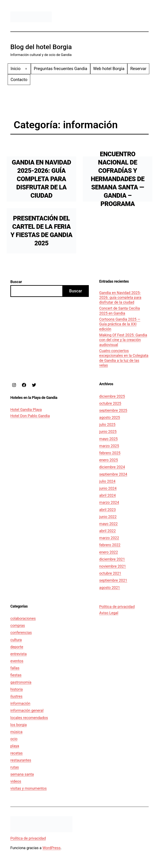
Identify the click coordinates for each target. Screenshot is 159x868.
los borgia (19, 725)
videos (16, 781)
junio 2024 (108, 488)
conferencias (21, 633)
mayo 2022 (108, 524)
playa (15, 746)
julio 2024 (107, 481)
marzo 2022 (109, 538)
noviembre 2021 (113, 566)
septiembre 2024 (113, 474)
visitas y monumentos (29, 788)
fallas (15, 668)
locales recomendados (29, 718)
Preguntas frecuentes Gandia (60, 69)
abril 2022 (107, 531)
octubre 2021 (110, 573)
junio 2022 (108, 517)
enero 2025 (108, 460)
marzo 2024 (109, 502)
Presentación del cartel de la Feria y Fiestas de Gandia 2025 (42, 231)
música (16, 732)
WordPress (51, 848)
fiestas (16, 675)
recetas (16, 753)
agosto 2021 (110, 588)
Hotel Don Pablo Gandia (30, 416)
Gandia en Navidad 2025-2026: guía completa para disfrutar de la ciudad (41, 179)
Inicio (16, 69)
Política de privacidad (28, 838)
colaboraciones (23, 618)
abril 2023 (107, 510)
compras (18, 625)
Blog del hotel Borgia (41, 47)
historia (17, 689)
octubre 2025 (110, 403)
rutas (15, 767)
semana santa (22, 774)
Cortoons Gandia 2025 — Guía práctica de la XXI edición (120, 324)
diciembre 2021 (112, 559)
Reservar (138, 69)
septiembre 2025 (113, 410)
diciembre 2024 (112, 467)
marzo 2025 (109, 446)
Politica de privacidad (117, 607)
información (20, 703)
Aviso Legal (109, 613)
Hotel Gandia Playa (26, 410)
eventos (17, 661)
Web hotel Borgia (109, 69)
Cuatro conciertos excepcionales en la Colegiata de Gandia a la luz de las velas (124, 358)
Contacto (19, 80)
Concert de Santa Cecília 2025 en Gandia (119, 311)
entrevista (19, 654)
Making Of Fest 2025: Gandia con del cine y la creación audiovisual (123, 340)
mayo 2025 (108, 439)
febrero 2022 (110, 545)
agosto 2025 (110, 417)
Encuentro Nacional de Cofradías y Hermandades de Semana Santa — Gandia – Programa (117, 179)
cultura (16, 640)
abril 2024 (107, 495)
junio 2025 (108, 432)
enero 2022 (108, 552)
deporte (17, 647)
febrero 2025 (110, 453)
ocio (14, 739)
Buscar (16, 282)
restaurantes (21, 760)
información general (27, 710)
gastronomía (21, 682)
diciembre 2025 (112, 396)
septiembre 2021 (113, 580)
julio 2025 (107, 424)
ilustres (16, 696)
